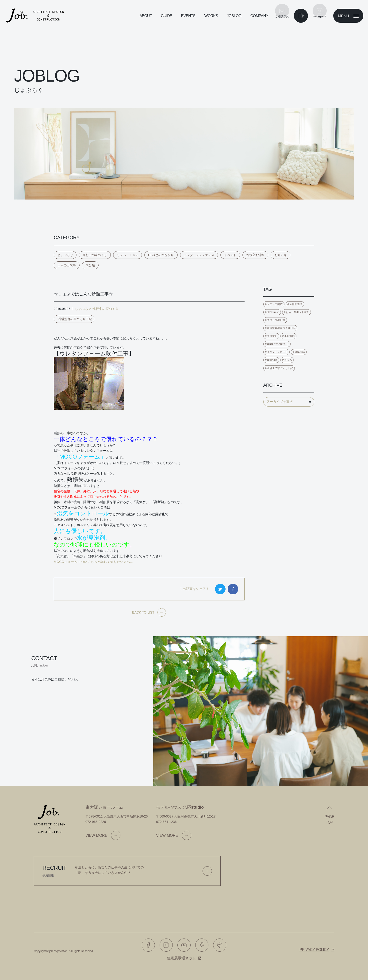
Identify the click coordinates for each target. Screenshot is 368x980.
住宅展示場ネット (181, 958)
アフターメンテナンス (199, 255)
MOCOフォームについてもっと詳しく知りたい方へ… (94, 562)
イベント (230, 255)
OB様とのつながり (161, 255)
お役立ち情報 (255, 255)
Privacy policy (314, 950)
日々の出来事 (67, 265)
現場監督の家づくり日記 (75, 319)
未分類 (90, 265)
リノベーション (128, 255)
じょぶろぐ (65, 255)
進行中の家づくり (95, 255)
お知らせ (280, 255)
